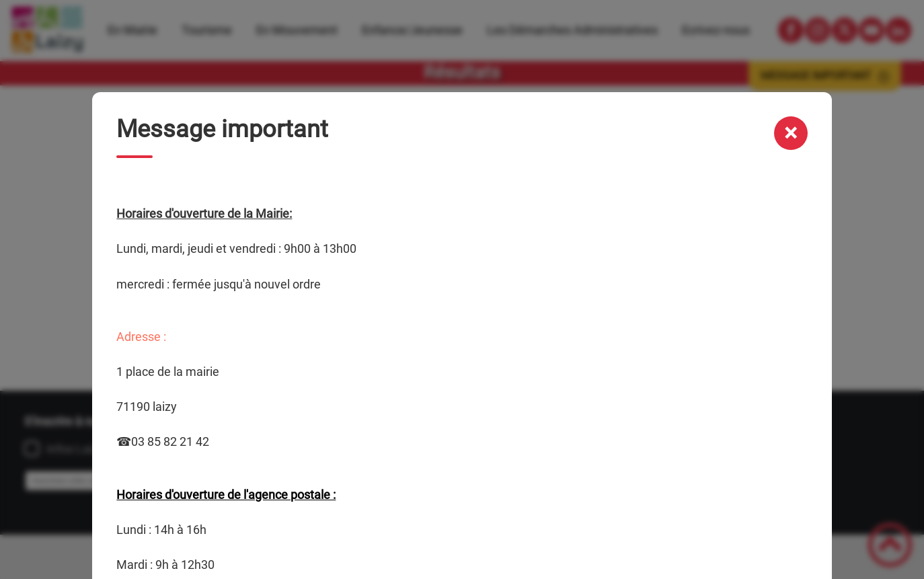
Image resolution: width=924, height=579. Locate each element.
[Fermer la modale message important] (791, 133)
